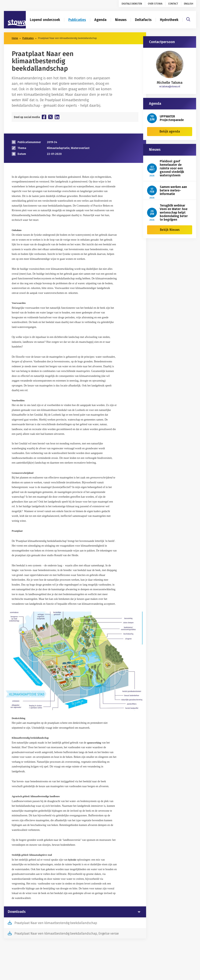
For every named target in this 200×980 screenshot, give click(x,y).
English (189, 4)
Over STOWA (155, 4)
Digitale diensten (132, 4)
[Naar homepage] (15, 20)
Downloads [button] (17, 912)
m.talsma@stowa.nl (170, 87)
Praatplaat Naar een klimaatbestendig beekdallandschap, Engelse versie (67, 934)
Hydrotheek (169, 20)
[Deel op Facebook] (44, 117)
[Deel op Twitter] (50, 117)
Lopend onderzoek (45, 20)
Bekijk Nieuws (170, 230)
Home (15, 38)
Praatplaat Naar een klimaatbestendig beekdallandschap (56, 923)
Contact (173, 4)
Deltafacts (143, 20)
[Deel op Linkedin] (57, 117)
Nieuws (121, 20)
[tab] (75, 912)
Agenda (100, 20)
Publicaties (77, 20)
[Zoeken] (188, 19)
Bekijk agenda (170, 131)
